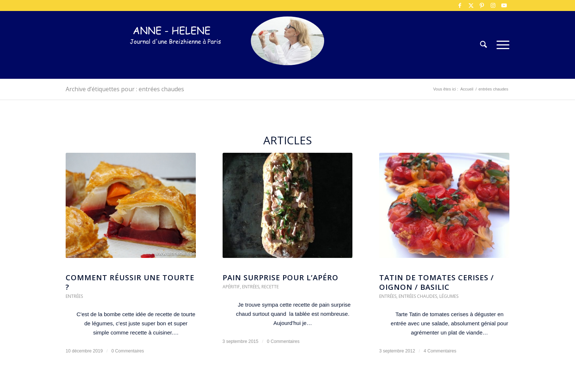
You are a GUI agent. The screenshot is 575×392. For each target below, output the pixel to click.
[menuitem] (484, 45)
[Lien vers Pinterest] (482, 5)
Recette (270, 287)
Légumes (449, 296)
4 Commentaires (440, 351)
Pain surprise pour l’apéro (281, 278)
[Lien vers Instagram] (493, 5)
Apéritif (231, 287)
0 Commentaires (128, 351)
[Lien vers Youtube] (504, 5)
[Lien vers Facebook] (460, 5)
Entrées (74, 296)
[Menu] (501, 45)
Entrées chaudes (418, 296)
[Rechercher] (484, 45)
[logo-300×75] (176, 56)
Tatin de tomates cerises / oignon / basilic (437, 282)
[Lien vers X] (471, 5)
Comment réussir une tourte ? (130, 282)
